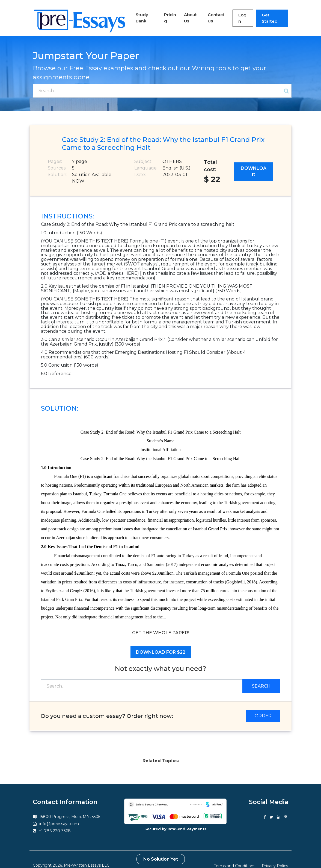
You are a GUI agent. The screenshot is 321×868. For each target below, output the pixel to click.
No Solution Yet (161, 850)
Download (254, 162)
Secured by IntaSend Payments (175, 820)
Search (261, 676)
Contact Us (210, 13)
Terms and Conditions (235, 857)
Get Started (270, 13)
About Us (182, 13)
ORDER (263, 706)
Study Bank (131, 13)
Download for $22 (161, 643)
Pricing (157, 13)
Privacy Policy (275, 857)
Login (238, 13)
